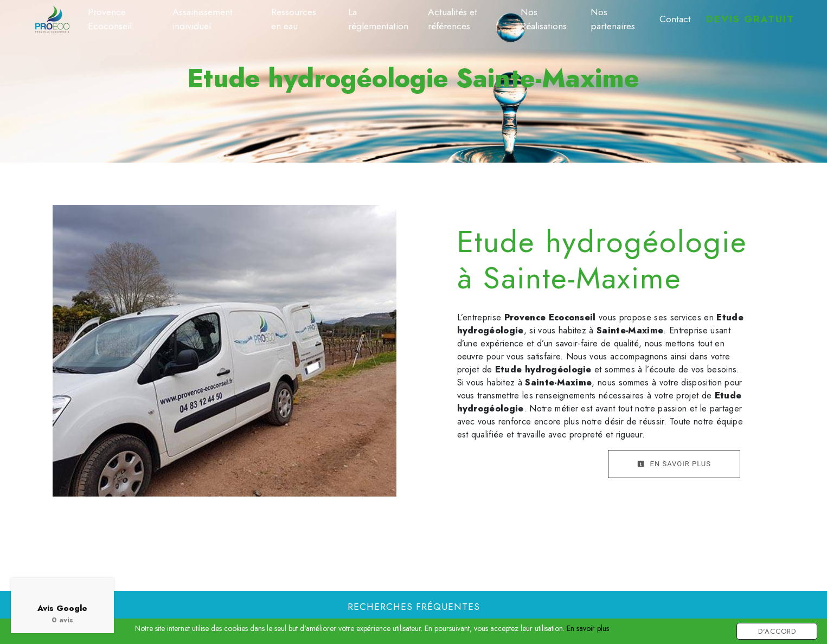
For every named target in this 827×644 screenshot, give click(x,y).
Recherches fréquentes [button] (414, 607)
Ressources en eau (294, 19)
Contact (675, 19)
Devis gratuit (750, 19)
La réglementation (378, 19)
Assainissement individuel (203, 19)
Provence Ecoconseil (110, 19)
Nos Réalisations (544, 19)
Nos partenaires (613, 19)
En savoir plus (674, 464)
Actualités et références (453, 19)
